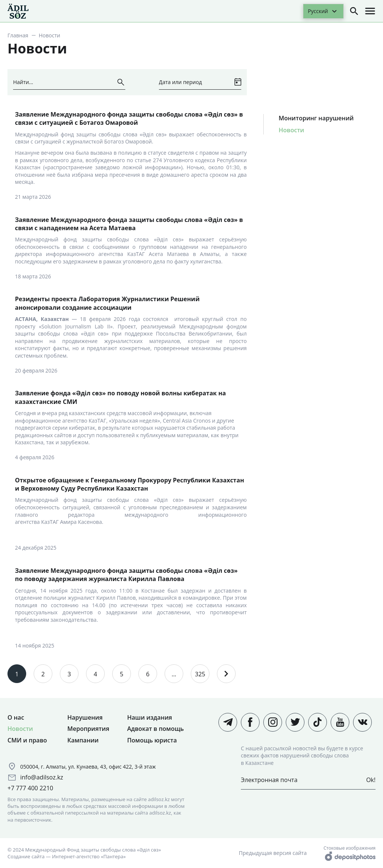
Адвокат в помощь (155, 729)
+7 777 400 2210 (30, 788)
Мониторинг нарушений (316, 118)
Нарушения (85, 717)
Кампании (83, 740)
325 (200, 674)
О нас (16, 717)
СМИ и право (27, 740)
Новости (291, 130)
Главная (18, 35)
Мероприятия (88, 729)
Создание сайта (26, 856)
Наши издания (150, 717)
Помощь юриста (152, 740)
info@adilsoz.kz (42, 777)
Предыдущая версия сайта (273, 853)
